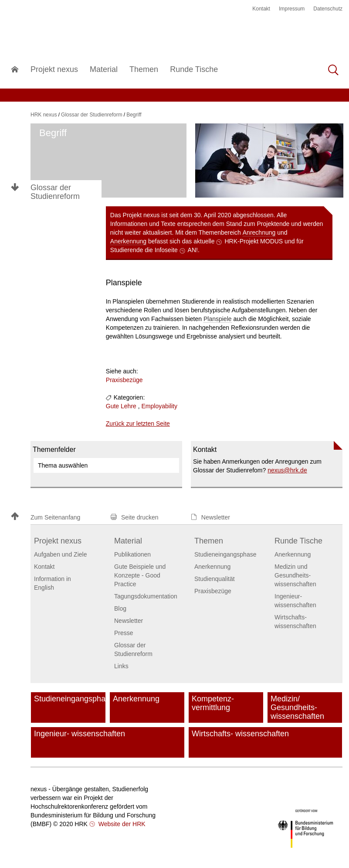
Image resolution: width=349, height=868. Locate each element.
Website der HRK (121, 824)
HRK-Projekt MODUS (254, 241)
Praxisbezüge (124, 380)
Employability (159, 406)
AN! (193, 250)
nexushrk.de (287, 470)
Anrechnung (259, 232)
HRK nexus (44, 115)
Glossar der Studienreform (55, 192)
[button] (57, 517)
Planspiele (218, 319)
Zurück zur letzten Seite (138, 424)
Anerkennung (128, 241)
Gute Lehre (121, 406)
